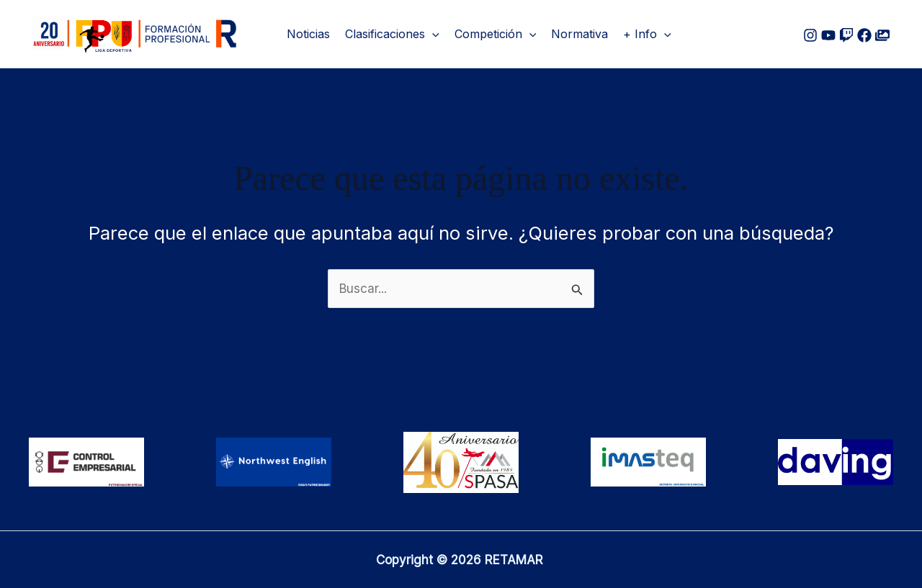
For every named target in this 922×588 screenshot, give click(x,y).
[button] (432, 34)
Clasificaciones (392, 34)
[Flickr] (882, 35)
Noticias (308, 34)
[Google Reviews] (846, 35)
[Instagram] (810, 35)
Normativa (579, 34)
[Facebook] (864, 35)
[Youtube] (828, 35)
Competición (496, 34)
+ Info (647, 34)
